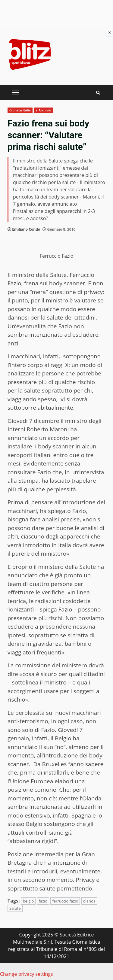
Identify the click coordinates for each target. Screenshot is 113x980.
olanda (89, 901)
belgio (28, 901)
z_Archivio (44, 110)
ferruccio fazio (65, 901)
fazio (43, 901)
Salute (15, 908)
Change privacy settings (27, 974)
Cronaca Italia (20, 110)
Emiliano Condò (26, 229)
